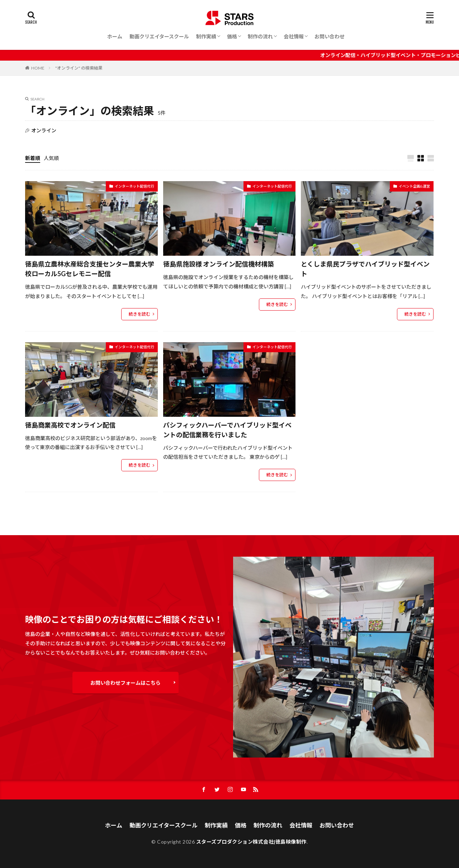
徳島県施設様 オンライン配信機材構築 (219, 264)
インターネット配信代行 (134, 186)
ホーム (115, 36)
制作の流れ (260, 36)
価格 (232, 36)
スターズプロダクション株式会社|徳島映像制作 (251, 842)
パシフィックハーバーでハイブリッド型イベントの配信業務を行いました (227, 430)
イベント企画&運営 (414, 186)
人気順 (51, 158)
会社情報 (294, 36)
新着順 (33, 158)
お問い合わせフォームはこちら (126, 683)
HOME (38, 68)
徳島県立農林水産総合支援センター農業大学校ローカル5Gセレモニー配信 (90, 269)
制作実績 (206, 36)
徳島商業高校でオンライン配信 (70, 425)
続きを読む (139, 314)
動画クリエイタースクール (159, 36)
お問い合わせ (330, 36)
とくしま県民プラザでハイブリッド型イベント (365, 269)
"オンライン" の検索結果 (79, 68)
